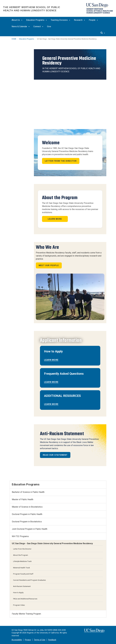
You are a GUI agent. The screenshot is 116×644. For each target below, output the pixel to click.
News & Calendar (21, 26)
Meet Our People (49, 265)
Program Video (19, 605)
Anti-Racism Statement (22, 586)
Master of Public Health (23, 499)
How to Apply (18, 592)
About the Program (21, 555)
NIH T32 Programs (20, 536)
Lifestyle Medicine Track (22, 561)
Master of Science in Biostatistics (27, 507)
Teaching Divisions (60, 20)
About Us (17, 20)
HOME (14, 39)
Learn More (55, 219)
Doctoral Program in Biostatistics (27, 522)
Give (49, 26)
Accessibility (17, 640)
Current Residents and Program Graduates (29, 580)
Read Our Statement (55, 455)
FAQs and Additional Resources (25, 599)
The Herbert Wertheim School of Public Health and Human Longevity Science (32, 9)
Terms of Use (40, 640)
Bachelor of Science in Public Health (28, 492)
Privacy (28, 640)
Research (79, 20)
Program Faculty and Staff (23, 574)
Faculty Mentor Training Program (26, 614)
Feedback (52, 640)
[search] (103, 33)
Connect (38, 26)
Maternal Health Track (22, 568)
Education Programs (36, 20)
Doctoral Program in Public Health (27, 514)
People (93, 20)
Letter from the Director (61, 161)
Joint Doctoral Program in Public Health (30, 529)
